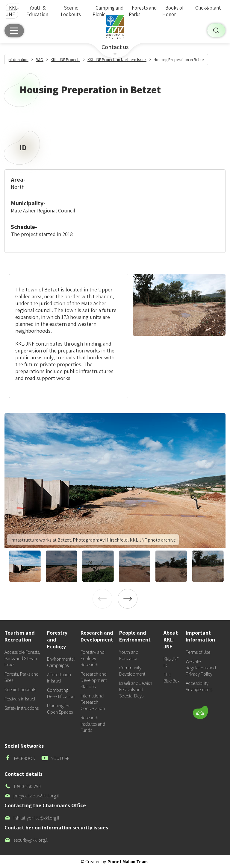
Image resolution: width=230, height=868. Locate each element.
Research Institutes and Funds (93, 724)
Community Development (132, 671)
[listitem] (115, 481)
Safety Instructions (22, 708)
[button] (168, 695)
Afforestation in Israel (59, 678)
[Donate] (200, 712)
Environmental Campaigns (61, 662)
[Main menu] (14, 31)
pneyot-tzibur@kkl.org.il (32, 796)
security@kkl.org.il (26, 840)
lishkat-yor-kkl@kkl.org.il (32, 818)
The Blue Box (171, 678)
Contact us (115, 47)
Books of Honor (173, 11)
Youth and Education (129, 655)
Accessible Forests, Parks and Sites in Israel (22, 658)
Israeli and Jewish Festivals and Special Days (136, 690)
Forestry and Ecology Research (93, 658)
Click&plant (208, 8)
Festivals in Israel (20, 699)
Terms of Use (198, 652)
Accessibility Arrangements (199, 686)
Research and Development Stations (94, 680)
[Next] (128, 599)
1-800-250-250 (23, 786)
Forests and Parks (143, 11)
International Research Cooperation (93, 702)
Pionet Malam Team (128, 862)
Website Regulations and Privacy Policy (201, 668)
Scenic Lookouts (71, 11)
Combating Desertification (61, 693)
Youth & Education (37, 11)
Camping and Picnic (108, 11)
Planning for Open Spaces (60, 709)
